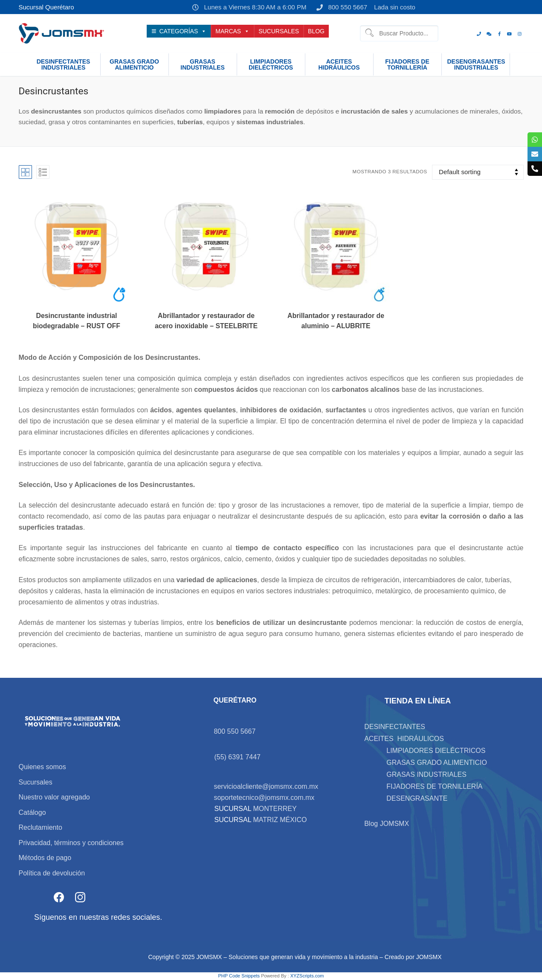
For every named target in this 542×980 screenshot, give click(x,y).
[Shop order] (478, 172)
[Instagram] (520, 34)
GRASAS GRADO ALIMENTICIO (437, 763)
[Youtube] (510, 34)
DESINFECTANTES (395, 727)
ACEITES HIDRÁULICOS (404, 739)
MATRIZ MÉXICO (279, 820)
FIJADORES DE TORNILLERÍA (434, 786)
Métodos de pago (45, 858)
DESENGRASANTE (417, 798)
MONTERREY (275, 809)
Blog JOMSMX (387, 824)
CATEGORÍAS (183, 31)
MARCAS (232, 31)
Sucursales (36, 782)
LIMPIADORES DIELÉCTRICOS (436, 751)
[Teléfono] (479, 34)
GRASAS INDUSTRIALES (426, 774)
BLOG (316, 31)
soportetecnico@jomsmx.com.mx (264, 798)
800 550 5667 (340, 7)
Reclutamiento (41, 827)
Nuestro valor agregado (54, 797)
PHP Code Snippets (239, 976)
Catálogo (32, 812)
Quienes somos (42, 767)
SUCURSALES (279, 31)
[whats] (489, 34)
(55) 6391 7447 (237, 757)
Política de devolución (52, 873)
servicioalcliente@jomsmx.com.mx (266, 786)
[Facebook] (499, 34)
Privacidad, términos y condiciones (71, 843)
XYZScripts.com (307, 976)
